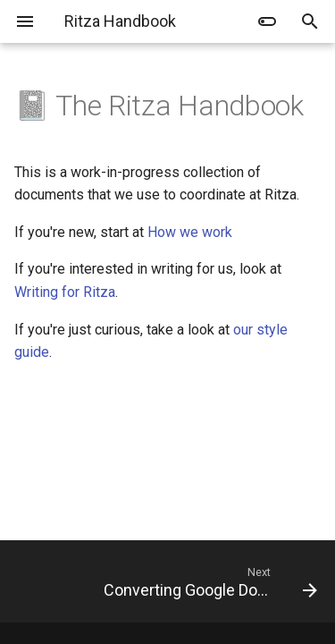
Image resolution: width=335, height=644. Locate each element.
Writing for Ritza (65, 292)
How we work (190, 232)
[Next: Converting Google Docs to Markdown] (209, 581)
